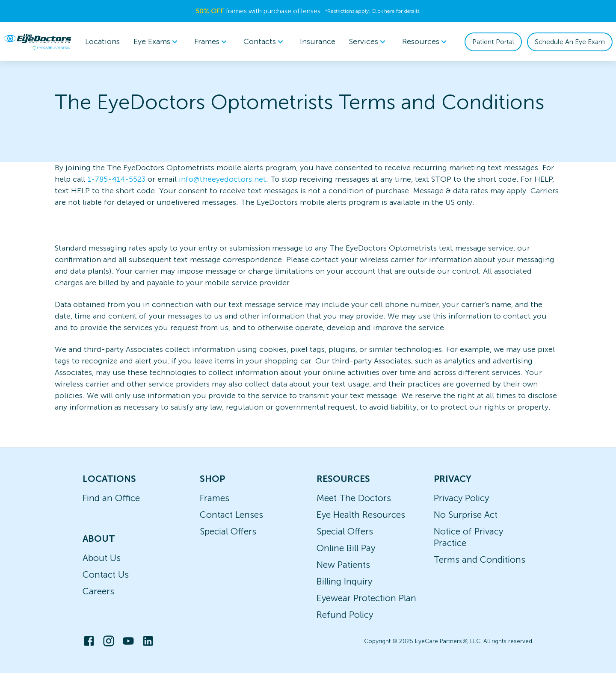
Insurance (318, 41)
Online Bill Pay (346, 548)
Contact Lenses (231, 515)
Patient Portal (493, 42)
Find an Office (111, 498)
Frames (215, 498)
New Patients (343, 565)
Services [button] (369, 42)
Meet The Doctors (354, 498)
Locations (102, 41)
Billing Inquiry (344, 581)
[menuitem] (157, 42)
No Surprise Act (466, 515)
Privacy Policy (461, 498)
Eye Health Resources (361, 515)
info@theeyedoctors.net (222, 179)
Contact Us (106, 574)
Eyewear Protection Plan (366, 598)
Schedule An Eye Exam (570, 42)
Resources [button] (426, 42)
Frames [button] (212, 42)
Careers (98, 591)
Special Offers (228, 531)
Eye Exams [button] (157, 42)
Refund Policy (345, 615)
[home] (38, 41)
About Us (102, 558)
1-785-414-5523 (116, 179)
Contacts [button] (265, 42)
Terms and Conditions (480, 559)
